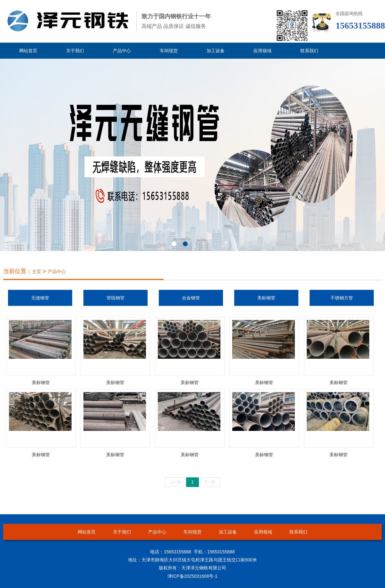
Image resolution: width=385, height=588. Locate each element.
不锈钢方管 (342, 298)
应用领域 (262, 51)
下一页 (210, 482)
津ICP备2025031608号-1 (193, 576)
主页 (37, 272)
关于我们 (75, 51)
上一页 (175, 482)
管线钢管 (116, 298)
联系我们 (309, 51)
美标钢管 (266, 298)
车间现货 (169, 51)
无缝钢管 (40, 298)
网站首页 (28, 51)
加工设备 (216, 51)
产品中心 (122, 51)
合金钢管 (191, 298)
